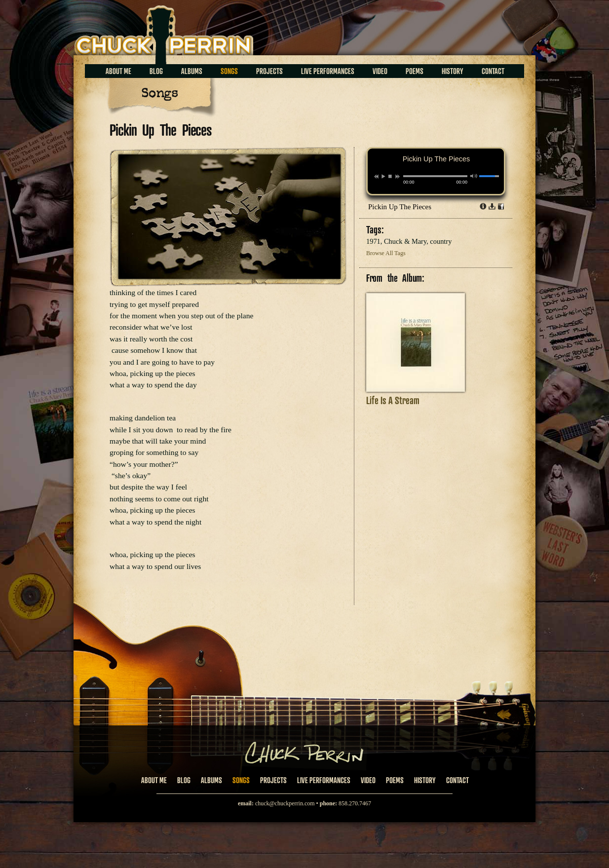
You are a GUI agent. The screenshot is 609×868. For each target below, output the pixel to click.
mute (474, 176)
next (398, 177)
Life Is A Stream (393, 400)
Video (380, 71)
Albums (192, 71)
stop (390, 176)
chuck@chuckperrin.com (285, 803)
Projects (269, 71)
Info (483, 206)
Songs (229, 71)
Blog (156, 71)
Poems (415, 71)
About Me (118, 71)
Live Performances (328, 71)
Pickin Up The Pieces (400, 207)
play (383, 176)
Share (501, 206)
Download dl (492, 206)
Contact (493, 71)
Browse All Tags (386, 253)
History (453, 71)
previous (376, 177)
